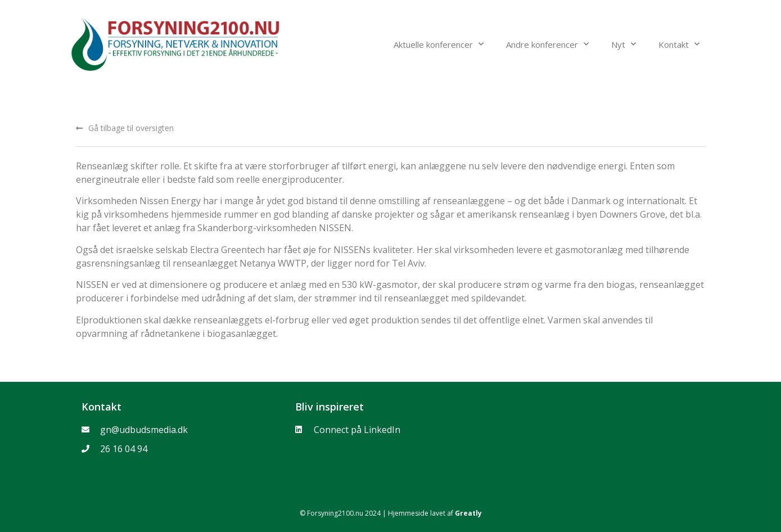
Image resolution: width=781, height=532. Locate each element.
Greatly (468, 513)
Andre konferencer (547, 44)
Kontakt (679, 44)
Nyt (624, 44)
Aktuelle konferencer (439, 44)
